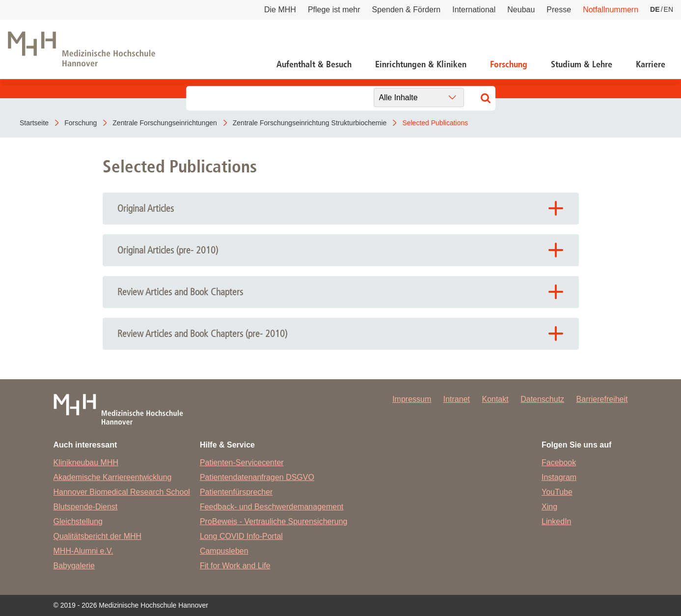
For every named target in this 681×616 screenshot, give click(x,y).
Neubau (521, 10)
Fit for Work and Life (235, 566)
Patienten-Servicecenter (242, 462)
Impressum (412, 399)
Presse (559, 10)
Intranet (457, 399)
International (474, 10)
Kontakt (495, 399)
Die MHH (280, 10)
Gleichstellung (78, 521)
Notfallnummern (611, 10)
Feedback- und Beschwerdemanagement (272, 507)
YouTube (557, 492)
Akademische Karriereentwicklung (113, 477)
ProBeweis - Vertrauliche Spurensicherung (274, 521)
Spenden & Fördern (407, 10)
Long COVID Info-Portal (241, 536)
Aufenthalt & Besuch (314, 64)
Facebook (559, 462)
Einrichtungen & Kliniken (421, 64)
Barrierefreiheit (602, 399)
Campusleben (224, 551)
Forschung (509, 64)
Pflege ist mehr (334, 10)
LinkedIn (557, 521)
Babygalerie (74, 566)
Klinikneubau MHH (86, 462)
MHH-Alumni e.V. (83, 551)
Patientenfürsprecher (236, 492)
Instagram (559, 477)
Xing (549, 507)
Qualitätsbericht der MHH (98, 536)
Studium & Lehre (582, 64)
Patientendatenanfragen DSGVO (257, 477)
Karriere (651, 64)
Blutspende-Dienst (86, 507)
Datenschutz (542, 399)
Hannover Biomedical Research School (122, 492)
